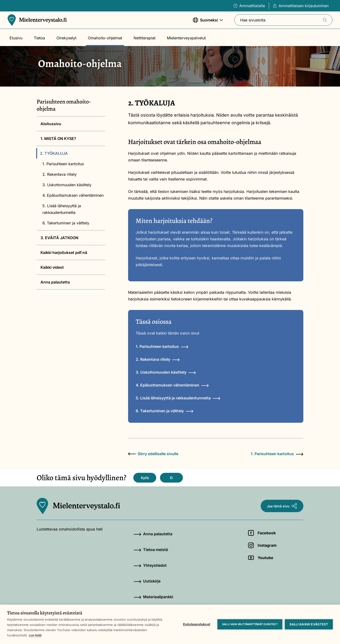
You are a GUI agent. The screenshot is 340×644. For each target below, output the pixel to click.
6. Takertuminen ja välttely (66, 223)
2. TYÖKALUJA (54, 153)
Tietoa (39, 38)
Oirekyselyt (66, 38)
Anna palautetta (55, 282)
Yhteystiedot (150, 565)
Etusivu (16, 38)
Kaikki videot (52, 267)
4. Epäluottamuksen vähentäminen (73, 195)
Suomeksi (208, 22)
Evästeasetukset (197, 624)
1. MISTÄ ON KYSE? (58, 139)
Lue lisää (35, 635)
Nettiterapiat (145, 38)
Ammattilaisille (249, 6)
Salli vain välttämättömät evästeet (250, 624)
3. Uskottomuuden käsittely (67, 185)
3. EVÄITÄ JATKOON (59, 238)
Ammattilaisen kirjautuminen (301, 6)
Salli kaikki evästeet (309, 624)
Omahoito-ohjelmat (105, 38)
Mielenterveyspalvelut (186, 38)
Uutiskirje (147, 581)
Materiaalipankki (153, 597)
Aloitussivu (51, 124)
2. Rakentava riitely (60, 174)
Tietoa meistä (151, 550)
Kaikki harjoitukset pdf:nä (64, 252)
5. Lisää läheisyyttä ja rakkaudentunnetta (62, 209)
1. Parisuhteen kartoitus (63, 164)
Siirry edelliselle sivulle (153, 454)
